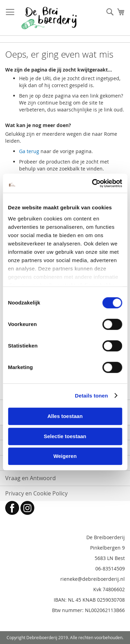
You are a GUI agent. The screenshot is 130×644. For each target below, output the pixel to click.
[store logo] (49, 18)
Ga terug (29, 151)
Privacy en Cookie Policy (36, 493)
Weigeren (65, 456)
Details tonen (91, 396)
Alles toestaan (65, 416)
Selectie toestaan (65, 436)
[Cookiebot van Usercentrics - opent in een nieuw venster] (93, 183)
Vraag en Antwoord (31, 478)
